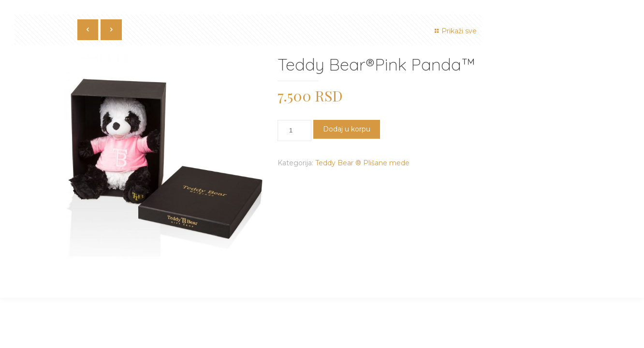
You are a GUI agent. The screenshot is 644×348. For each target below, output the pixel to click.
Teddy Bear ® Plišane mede (362, 163)
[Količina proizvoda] (294, 130)
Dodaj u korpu (347, 129)
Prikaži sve (454, 31)
